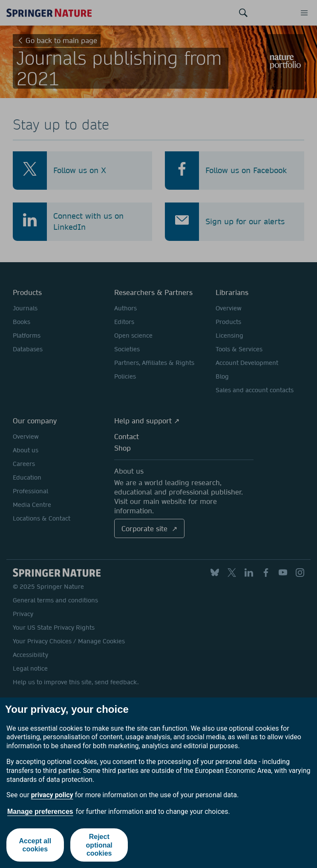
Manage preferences (40, 812)
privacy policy (52, 795)
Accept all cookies (35, 845)
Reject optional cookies (99, 845)
